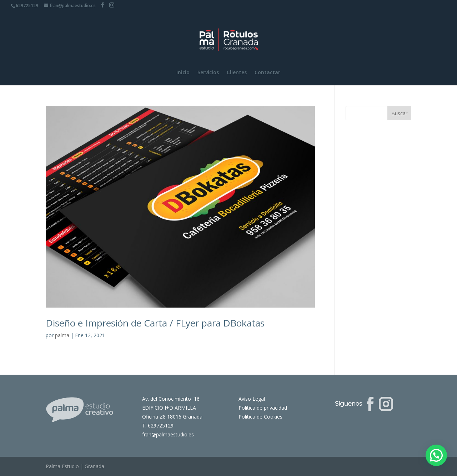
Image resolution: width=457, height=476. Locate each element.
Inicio (183, 73)
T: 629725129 (158, 426)
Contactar (267, 73)
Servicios (208, 73)
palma (62, 335)
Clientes (237, 73)
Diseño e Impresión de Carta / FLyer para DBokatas (155, 323)
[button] (436, 455)
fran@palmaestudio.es (168, 434)
